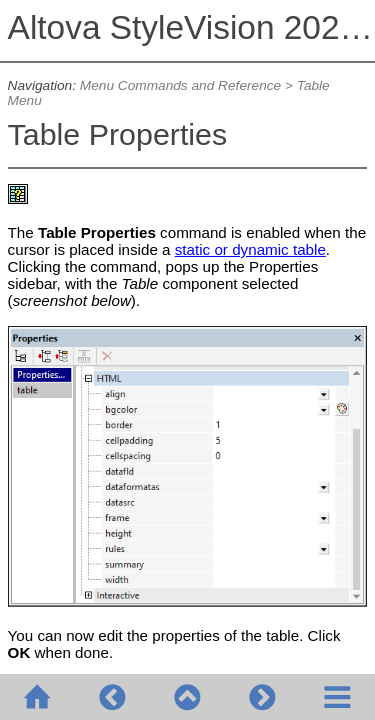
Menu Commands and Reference (180, 85)
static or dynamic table (250, 249)
